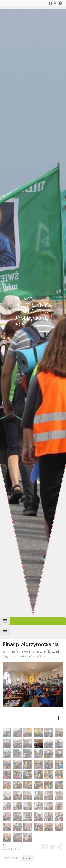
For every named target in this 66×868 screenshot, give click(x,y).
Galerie (28, 858)
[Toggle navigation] (5, 621)
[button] (60, 847)
